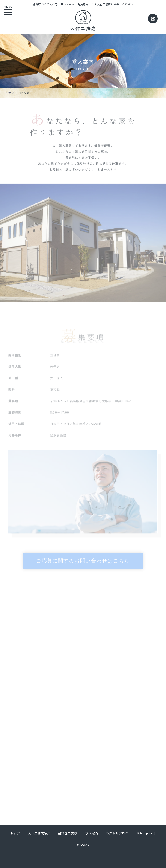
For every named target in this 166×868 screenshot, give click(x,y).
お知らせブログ (117, 833)
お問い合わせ (146, 833)
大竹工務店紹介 (39, 833)
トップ (10, 93)
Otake (85, 845)
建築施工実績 (68, 833)
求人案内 (92, 833)
